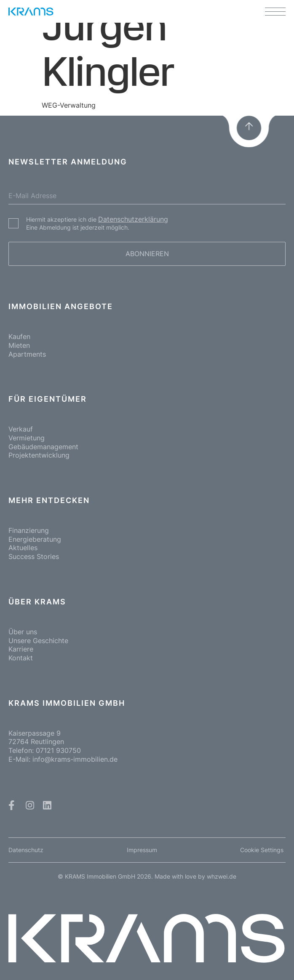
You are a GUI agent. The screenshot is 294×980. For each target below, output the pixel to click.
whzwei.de (222, 876)
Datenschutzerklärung (133, 219)
